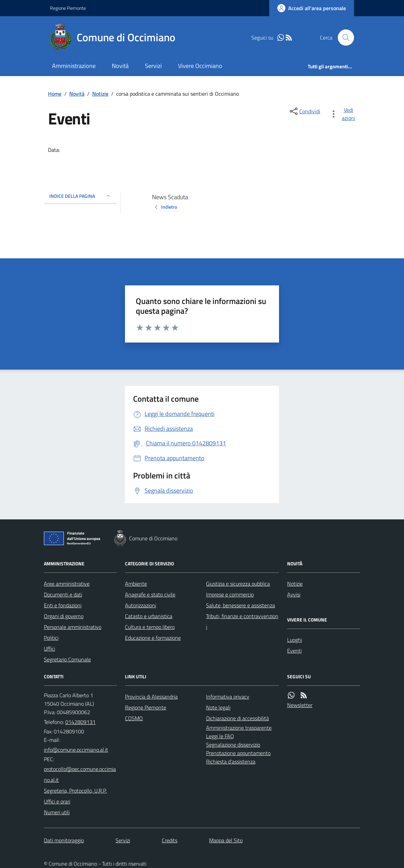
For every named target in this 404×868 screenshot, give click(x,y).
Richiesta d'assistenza (231, 761)
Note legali (218, 707)
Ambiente (136, 584)
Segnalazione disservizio (233, 745)
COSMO (134, 718)
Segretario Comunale (67, 659)
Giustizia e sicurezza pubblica (238, 584)
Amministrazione (74, 66)
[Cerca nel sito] (343, 38)
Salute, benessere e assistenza (241, 605)
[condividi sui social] (304, 111)
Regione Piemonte (68, 8)
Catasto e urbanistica (149, 616)
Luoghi (295, 640)
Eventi (294, 651)
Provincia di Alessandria (151, 697)
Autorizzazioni (141, 605)
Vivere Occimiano (200, 66)
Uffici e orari (57, 801)
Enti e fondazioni (63, 605)
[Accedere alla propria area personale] (312, 8)
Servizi (153, 66)
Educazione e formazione (153, 638)
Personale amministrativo (73, 627)
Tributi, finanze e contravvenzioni (242, 621)
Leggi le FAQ (220, 736)
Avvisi (294, 594)
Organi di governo (64, 616)
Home (55, 94)
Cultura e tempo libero (150, 627)
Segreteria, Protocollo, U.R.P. (75, 791)
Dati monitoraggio (64, 840)
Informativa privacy (228, 697)
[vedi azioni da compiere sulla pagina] (344, 114)
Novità (120, 66)
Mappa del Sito (226, 840)
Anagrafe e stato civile (150, 594)
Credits (170, 840)
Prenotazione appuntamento (238, 753)
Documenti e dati (63, 594)
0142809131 (80, 722)
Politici (51, 638)
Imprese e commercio (230, 594)
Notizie (100, 94)
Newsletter (300, 705)
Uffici (49, 649)
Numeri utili (57, 812)
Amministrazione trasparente (239, 728)
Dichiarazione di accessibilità (237, 718)
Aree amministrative (67, 584)
